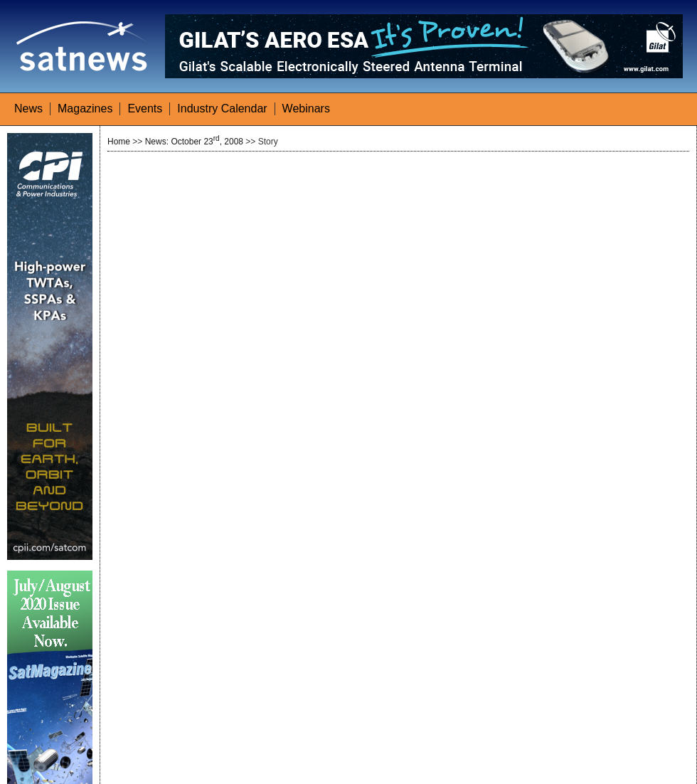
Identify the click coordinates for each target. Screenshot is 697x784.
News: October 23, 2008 (194, 142)
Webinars (306, 108)
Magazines (85, 108)
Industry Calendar (222, 108)
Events (145, 108)
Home (119, 142)
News (28, 108)
